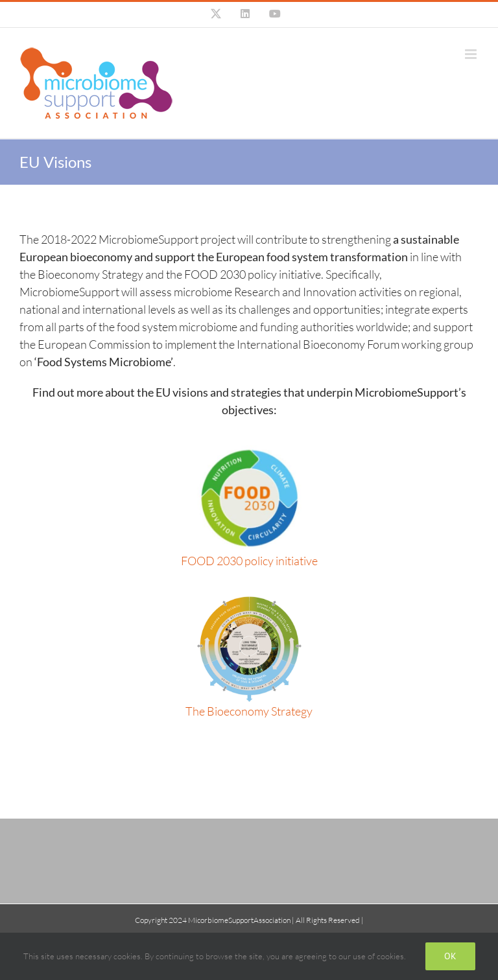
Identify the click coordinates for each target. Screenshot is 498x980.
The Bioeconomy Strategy (249, 711)
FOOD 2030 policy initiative (249, 561)
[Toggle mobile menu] (472, 54)
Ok (450, 956)
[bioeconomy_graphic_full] (249, 601)
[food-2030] (249, 451)
